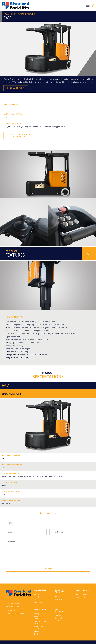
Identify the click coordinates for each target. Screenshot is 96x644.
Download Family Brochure (19, 136)
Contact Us (59, 618)
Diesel (36, 597)
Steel (36, 634)
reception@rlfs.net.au (16, 613)
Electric (37, 594)
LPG (35, 600)
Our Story (59, 616)
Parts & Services (60, 591)
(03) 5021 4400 (13, 611)
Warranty (58, 599)
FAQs (57, 621)
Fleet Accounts (82, 594)
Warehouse (38, 602)
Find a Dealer (16, 88)
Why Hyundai (60, 611)
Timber (37, 616)
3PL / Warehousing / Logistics (40, 626)
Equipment (40, 590)
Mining (37, 614)
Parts (57, 596)
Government (81, 597)
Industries (40, 610)
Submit (48, 569)
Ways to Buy (83, 590)
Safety (36, 631)
